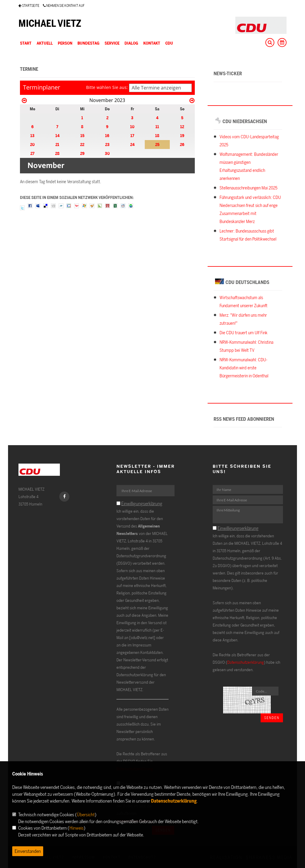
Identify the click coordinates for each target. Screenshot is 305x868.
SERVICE (112, 43)
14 (57, 135)
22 (82, 144)
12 (182, 127)
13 (32, 135)
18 (157, 135)
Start (26, 43)
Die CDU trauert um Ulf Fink (243, 333)
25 (157, 144)
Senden (272, 718)
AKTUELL (45, 43)
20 (32, 144)
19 (182, 135)
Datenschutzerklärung (246, 662)
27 (32, 153)
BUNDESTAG (88, 43)
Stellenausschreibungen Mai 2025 (248, 188)
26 (182, 144)
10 (132, 127)
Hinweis (77, 828)
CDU (169, 43)
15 (82, 135)
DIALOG (131, 43)
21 (57, 144)
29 (82, 153)
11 (157, 127)
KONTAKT (152, 43)
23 (107, 144)
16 (107, 135)
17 (132, 135)
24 (132, 144)
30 (107, 153)
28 (57, 153)
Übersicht (86, 814)
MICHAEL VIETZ (50, 23)
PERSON (65, 43)
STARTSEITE (29, 6)
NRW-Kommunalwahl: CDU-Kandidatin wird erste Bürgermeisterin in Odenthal (244, 368)
